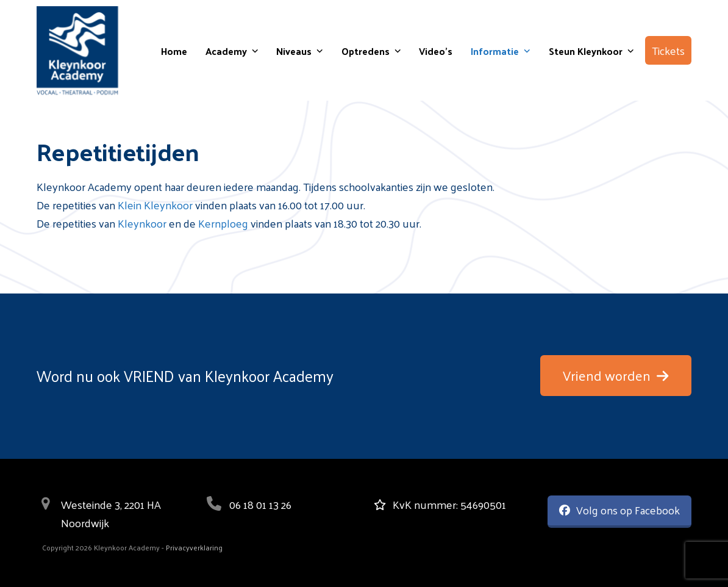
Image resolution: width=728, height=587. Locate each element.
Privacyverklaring (194, 547)
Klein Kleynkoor (155, 205)
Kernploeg (223, 223)
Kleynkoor (142, 223)
